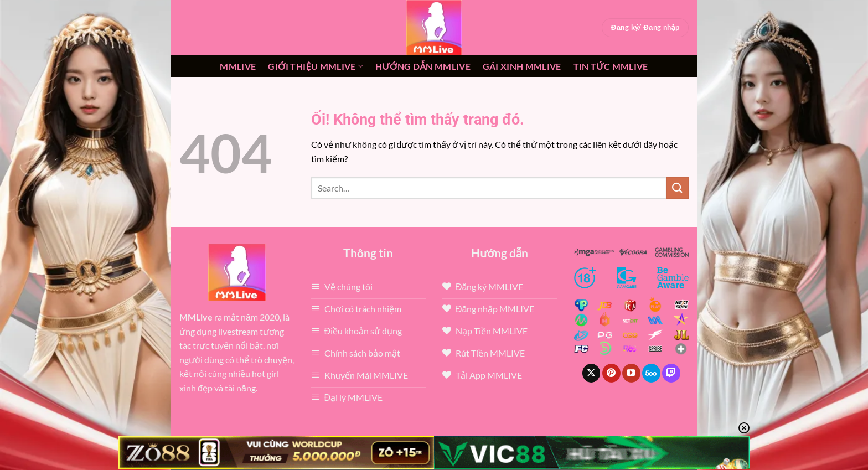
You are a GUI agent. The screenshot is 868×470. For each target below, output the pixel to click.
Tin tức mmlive (611, 66)
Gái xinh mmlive (522, 66)
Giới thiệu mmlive (316, 66)
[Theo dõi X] (591, 373)
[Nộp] (678, 188)
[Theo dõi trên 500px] (651, 373)
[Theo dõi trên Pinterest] (611, 373)
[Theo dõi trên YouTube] (631, 373)
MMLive (238, 66)
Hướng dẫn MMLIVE (423, 66)
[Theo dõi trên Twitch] (671, 373)
